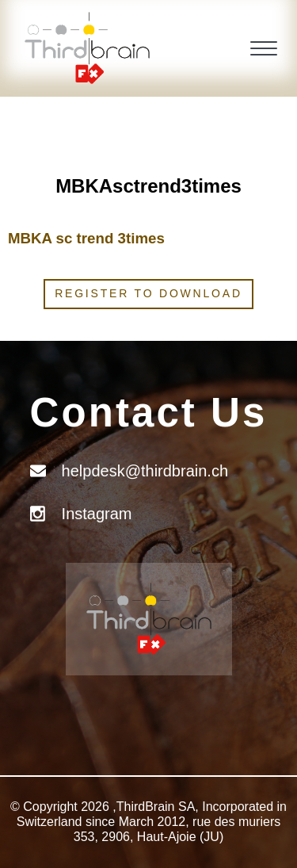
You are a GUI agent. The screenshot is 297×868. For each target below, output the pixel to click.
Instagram (97, 514)
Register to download (148, 293)
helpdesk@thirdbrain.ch (145, 471)
